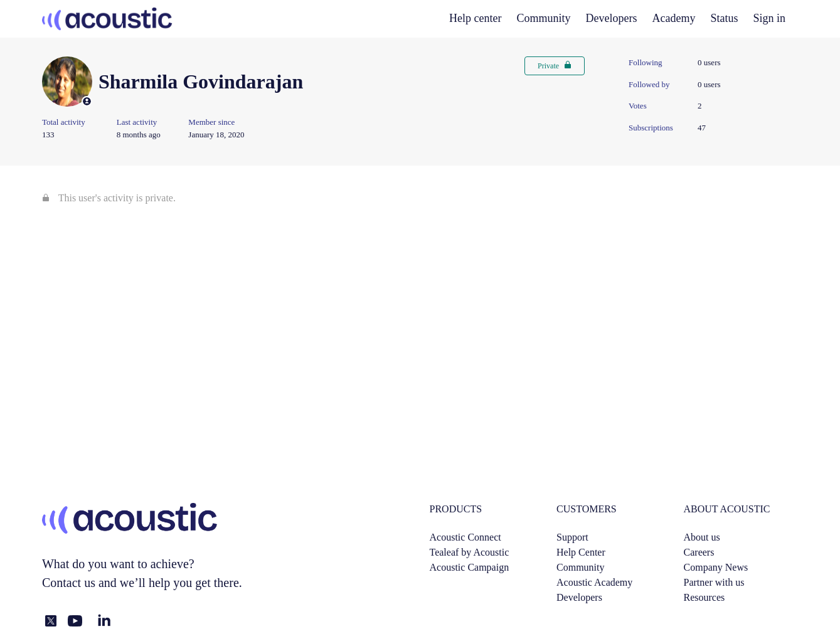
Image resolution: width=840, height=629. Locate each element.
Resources (704, 597)
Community (544, 18)
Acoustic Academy (594, 582)
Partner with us (714, 582)
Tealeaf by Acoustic (470, 552)
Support (572, 537)
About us (702, 537)
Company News (716, 567)
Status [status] (725, 18)
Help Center (581, 552)
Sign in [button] (770, 18)
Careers (699, 552)
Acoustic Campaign (470, 567)
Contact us (69, 583)
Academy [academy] (674, 18)
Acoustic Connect (465, 537)
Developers (579, 597)
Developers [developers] (612, 18)
